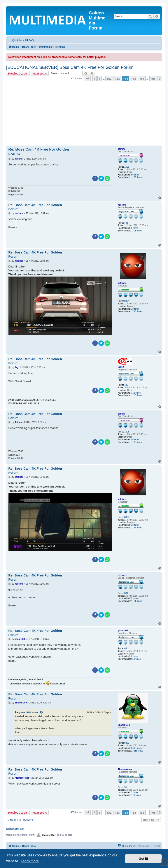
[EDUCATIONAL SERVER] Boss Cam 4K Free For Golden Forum (70, 67)
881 (126, 223)
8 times (135, 228)
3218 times (138, 751)
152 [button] (109, 79)
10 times (136, 795)
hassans (122, 205)
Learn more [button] (30, 861)
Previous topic (18, 73)
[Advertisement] (84, 114)
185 (126, 385)
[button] (87, 79)
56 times (135, 175)
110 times (137, 395)
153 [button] (117, 79)
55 (126, 787)
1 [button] (99, 79)
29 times (135, 309)
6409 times (137, 748)
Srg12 (121, 367)
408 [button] (153, 79)
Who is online (15, 829)
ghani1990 (123, 631)
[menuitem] (29, 40)
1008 (127, 167)
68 (126, 648)
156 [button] (142, 79)
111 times (137, 231)
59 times (136, 659)
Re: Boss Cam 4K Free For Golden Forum (39, 152)
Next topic (40, 73)
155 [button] (134, 79)
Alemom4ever (125, 769)
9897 (127, 743)
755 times (137, 312)
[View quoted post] (42, 712)
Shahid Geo (124, 725)
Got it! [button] (143, 859)
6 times (135, 656)
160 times (137, 177)
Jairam (121, 149)
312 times (136, 393)
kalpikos (122, 283)
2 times (135, 792)
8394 (127, 301)
